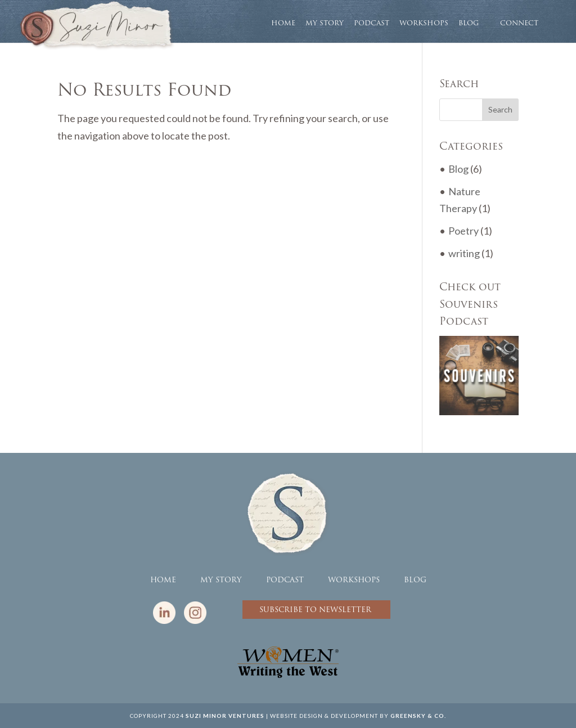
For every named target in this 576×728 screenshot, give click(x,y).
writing (464, 253)
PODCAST (372, 24)
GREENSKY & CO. (418, 716)
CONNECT (519, 23)
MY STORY (325, 24)
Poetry (463, 231)
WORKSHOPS (424, 24)
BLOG (469, 24)
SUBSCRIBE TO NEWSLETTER (316, 610)
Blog (458, 169)
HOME (283, 24)
